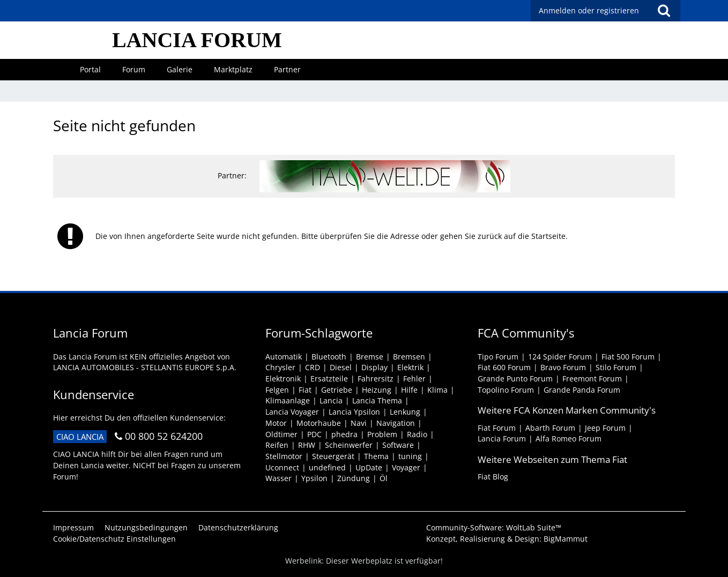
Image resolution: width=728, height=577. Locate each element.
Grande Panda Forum (582, 390)
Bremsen (409, 357)
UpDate (369, 467)
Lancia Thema (377, 400)
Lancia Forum (502, 439)
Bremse (370, 357)
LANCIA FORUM (197, 40)
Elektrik (410, 367)
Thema (376, 456)
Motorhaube (319, 423)
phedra (344, 434)
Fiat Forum (497, 428)
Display (374, 367)
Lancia (331, 400)
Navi (359, 423)
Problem (382, 434)
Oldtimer (281, 434)
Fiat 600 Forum (504, 367)
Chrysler (280, 367)
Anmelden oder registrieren (589, 10)
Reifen (277, 445)
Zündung (354, 478)
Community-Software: (494, 527)
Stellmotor (284, 456)
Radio (417, 434)
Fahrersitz (376, 379)
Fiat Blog (493, 477)
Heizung (377, 390)
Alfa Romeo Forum (569, 439)
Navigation (396, 423)
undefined (327, 467)
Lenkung (405, 412)
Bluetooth (329, 357)
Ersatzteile (329, 379)
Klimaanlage (288, 400)
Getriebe (337, 390)
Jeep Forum (605, 428)
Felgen (277, 390)
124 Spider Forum (560, 357)
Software (398, 445)
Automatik (284, 357)
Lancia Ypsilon (354, 412)
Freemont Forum (592, 379)
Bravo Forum (563, 367)
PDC (314, 434)
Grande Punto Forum (515, 379)
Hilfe (409, 390)
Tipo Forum (498, 357)
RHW (307, 445)
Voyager (406, 467)
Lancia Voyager (292, 412)
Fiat (305, 390)
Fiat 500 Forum (628, 357)
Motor (276, 423)
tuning (410, 456)
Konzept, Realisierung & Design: (507, 539)
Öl (384, 478)
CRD (313, 367)
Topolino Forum (506, 390)
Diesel (341, 367)
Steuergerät (333, 456)
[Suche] (664, 11)
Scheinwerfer (349, 445)
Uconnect (282, 467)
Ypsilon (314, 478)
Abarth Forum (550, 428)
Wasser (278, 478)
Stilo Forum (616, 367)
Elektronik (283, 379)
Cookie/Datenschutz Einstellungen (114, 539)
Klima (437, 390)
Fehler (414, 379)
